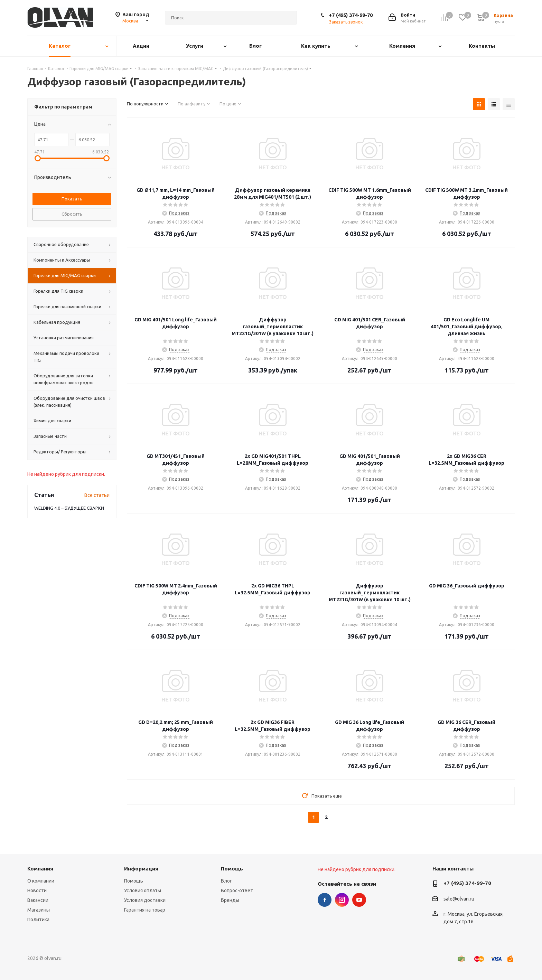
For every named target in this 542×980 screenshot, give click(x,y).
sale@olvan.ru (459, 899)
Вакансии (38, 900)
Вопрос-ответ (237, 891)
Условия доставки (145, 900)
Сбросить (72, 214)
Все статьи (97, 495)
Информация (141, 869)
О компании (41, 881)
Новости (37, 891)
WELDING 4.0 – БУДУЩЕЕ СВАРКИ (69, 508)
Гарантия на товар (145, 910)
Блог (226, 881)
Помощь (134, 881)
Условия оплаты (143, 891)
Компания (40, 869)
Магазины (39, 910)
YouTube (359, 900)
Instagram (342, 900)
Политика (38, 920)
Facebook (325, 900)
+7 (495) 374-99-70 (351, 15)
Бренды (230, 900)
